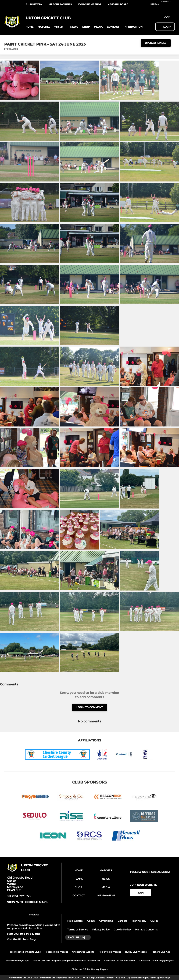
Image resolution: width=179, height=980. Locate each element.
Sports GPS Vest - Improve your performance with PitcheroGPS (67, 961)
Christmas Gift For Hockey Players (89, 969)
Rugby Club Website (136, 952)
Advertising (106, 921)
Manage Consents (146, 930)
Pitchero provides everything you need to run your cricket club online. (34, 927)
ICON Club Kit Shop (90, 4)
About (91, 921)
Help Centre (75, 921)
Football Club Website (56, 952)
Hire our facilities (60, 4)
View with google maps (27, 902)
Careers (122, 921)
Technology (139, 921)
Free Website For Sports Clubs (25, 952)
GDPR (154, 921)
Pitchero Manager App (17, 961)
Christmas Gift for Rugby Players (157, 961)
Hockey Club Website (110, 952)
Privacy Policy (101, 930)
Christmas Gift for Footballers (120, 961)
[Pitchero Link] (168, 6)
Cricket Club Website (83, 952)
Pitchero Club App (161, 952)
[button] (29, 27)
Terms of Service (78, 930)
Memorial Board (118, 4)
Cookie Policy (122, 930)
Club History (34, 4)
